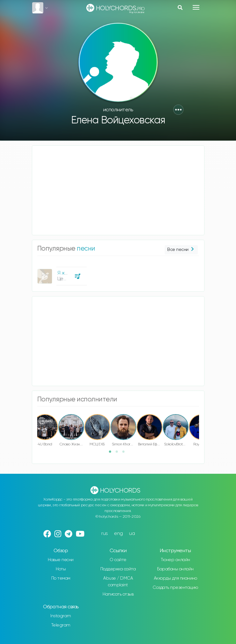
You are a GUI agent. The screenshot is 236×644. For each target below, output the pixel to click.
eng (118, 534)
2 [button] (119, 454)
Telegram (61, 625)
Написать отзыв (118, 594)
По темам (61, 578)
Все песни (181, 250)
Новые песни (61, 560)
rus (105, 534)
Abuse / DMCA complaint (118, 582)
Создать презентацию (175, 588)
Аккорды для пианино (175, 578)
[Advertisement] (118, 190)
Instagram (61, 616)
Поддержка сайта (118, 569)
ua (132, 534)
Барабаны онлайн (175, 569)
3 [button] (125, 454)
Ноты (61, 569)
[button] (178, 110)
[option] (61, 274)
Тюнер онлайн (175, 560)
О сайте (118, 560)
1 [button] (112, 454)
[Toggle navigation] (196, 7)
